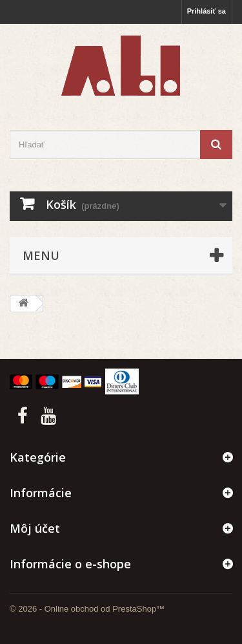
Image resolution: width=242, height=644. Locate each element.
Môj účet (35, 528)
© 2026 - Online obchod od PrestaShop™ (87, 609)
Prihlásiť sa (207, 11)
